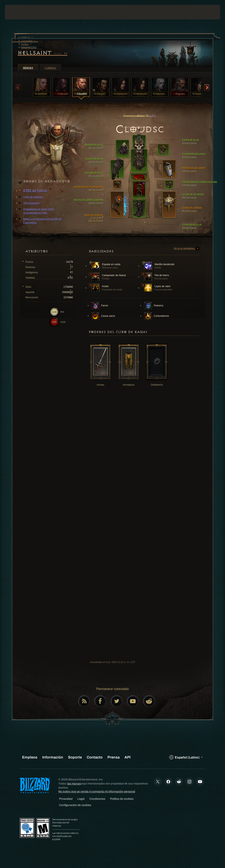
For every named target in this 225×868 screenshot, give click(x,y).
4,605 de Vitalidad (31, 197)
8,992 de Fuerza (33, 191)
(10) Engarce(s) (30, 203)
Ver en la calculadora (187, 248)
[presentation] (17, 12)
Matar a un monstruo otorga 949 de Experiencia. (40, 221)
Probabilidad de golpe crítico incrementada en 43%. (37, 211)
